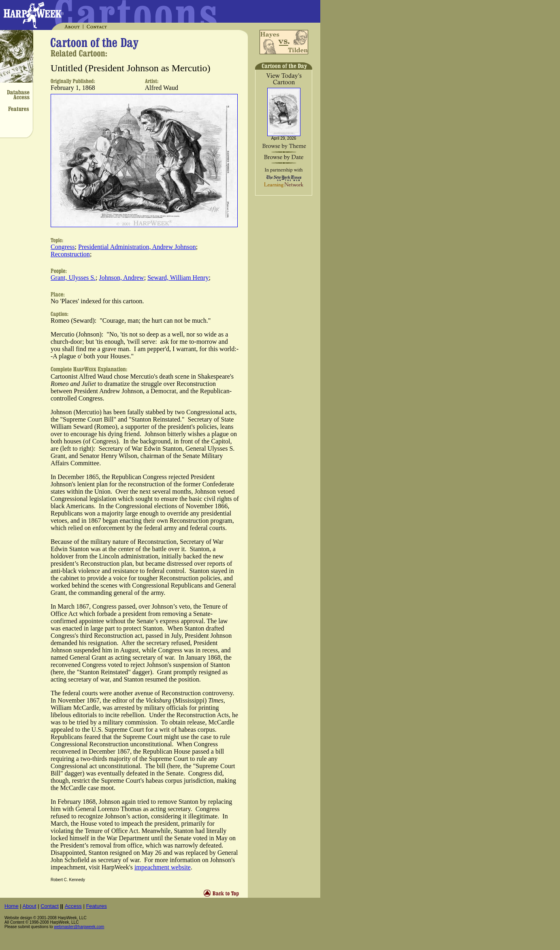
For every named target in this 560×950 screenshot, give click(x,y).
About (30, 906)
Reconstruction (70, 254)
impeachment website (163, 867)
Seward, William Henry (178, 278)
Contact (50, 906)
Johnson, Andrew (122, 278)
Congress (63, 247)
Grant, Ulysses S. (73, 278)
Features (96, 906)
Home (12, 906)
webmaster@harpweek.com (79, 927)
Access (73, 906)
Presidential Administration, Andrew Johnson (137, 247)
